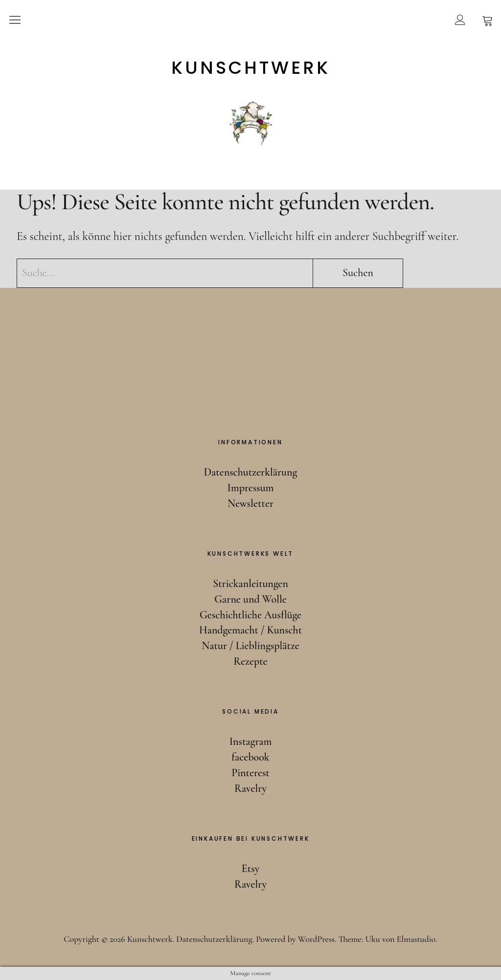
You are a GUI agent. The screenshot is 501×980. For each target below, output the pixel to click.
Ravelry (250, 788)
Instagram (251, 741)
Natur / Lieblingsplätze (250, 646)
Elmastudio (416, 939)
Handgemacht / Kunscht (250, 630)
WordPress (316, 939)
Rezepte (250, 661)
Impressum (251, 488)
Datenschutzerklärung (251, 472)
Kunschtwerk (251, 68)
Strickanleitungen (250, 584)
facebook (250, 757)
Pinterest (250, 773)
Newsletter (250, 503)
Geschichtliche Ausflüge (250, 615)
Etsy (250, 869)
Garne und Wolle (250, 599)
